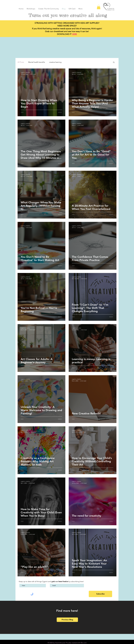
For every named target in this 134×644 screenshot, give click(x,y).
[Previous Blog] (67, 620)
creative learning (55, 62)
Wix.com (84, 643)
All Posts (21, 62)
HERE (74, 34)
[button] (99, 7)
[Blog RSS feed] (115, 4)
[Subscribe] (100, 594)
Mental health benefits (37, 62)
